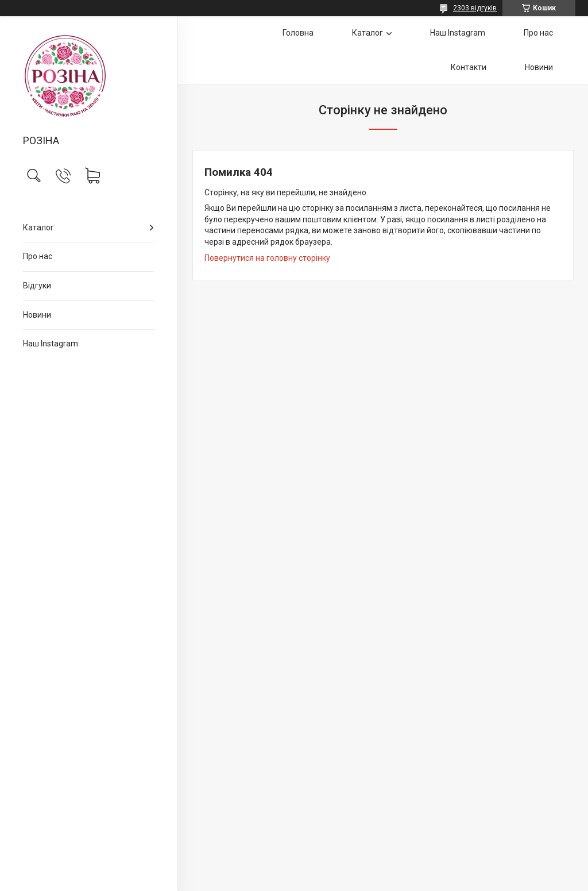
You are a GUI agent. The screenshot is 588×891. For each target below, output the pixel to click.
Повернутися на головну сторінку (267, 258)
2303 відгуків (475, 8)
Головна (298, 33)
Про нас (38, 256)
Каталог (38, 227)
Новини (37, 315)
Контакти (469, 67)
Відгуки (37, 286)
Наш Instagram (51, 344)
